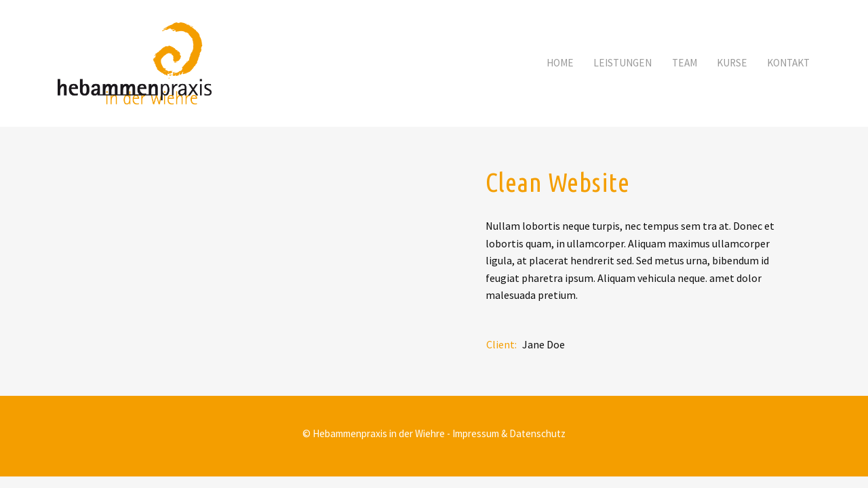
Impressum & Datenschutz (509, 433)
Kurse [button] (732, 63)
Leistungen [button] (623, 63)
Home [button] (560, 63)
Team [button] (685, 63)
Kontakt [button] (788, 63)
